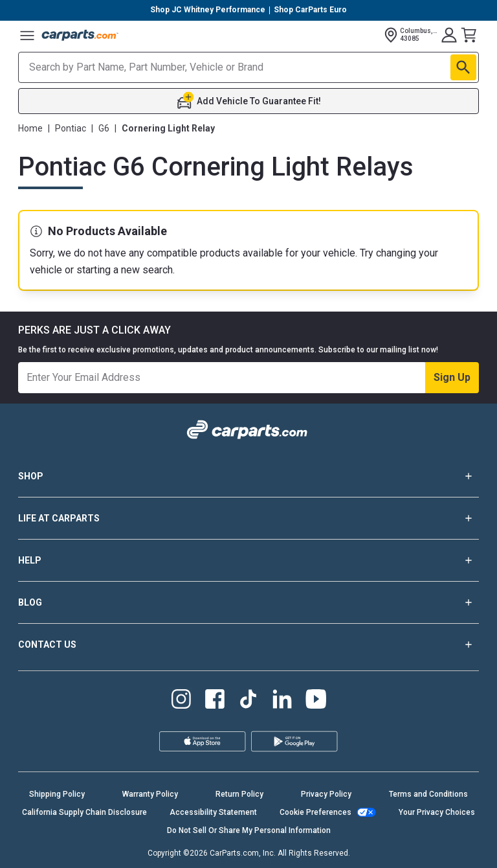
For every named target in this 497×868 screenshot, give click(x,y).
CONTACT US (248, 645)
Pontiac (71, 128)
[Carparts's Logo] (80, 35)
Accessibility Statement (213, 812)
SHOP (248, 476)
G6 (104, 128)
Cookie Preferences (315, 812)
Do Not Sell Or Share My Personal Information (249, 830)
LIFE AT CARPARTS (248, 518)
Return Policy (239, 794)
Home (30, 128)
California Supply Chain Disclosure (84, 812)
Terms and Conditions (428, 794)
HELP (248, 560)
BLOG (248, 602)
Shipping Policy (57, 794)
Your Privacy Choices (437, 812)
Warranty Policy (150, 794)
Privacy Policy (326, 794)
